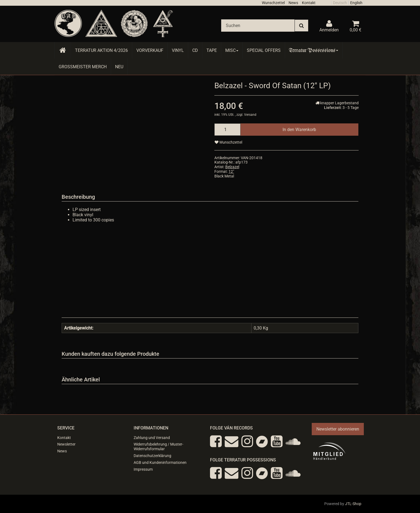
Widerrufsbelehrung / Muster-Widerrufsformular (158, 447)
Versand (250, 115)
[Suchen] (258, 26)
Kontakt (309, 3)
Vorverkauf (150, 50)
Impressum (143, 469)
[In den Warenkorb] (299, 130)
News (293, 3)
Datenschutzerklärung (152, 456)
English (356, 3)
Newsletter (66, 444)
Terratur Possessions (314, 50)
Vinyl (178, 50)
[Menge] (227, 130)
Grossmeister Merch (83, 67)
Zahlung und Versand (152, 438)
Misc (232, 50)
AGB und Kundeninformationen (160, 462)
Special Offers (264, 50)
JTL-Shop (353, 504)
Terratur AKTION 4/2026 (101, 50)
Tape (212, 50)
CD (195, 50)
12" (231, 171)
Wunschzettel (273, 3)
